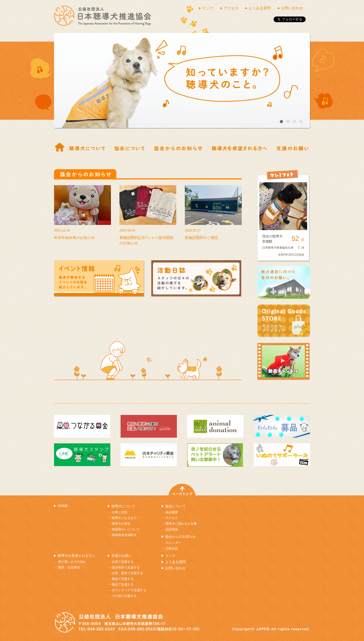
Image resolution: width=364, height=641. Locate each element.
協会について (175, 506)
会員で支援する (123, 562)
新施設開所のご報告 (201, 238)
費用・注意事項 (69, 567)
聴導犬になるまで (124, 518)
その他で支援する (124, 596)
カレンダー (173, 543)
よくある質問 (260, 8)
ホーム (60, 148)
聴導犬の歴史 (121, 524)
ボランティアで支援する (129, 590)
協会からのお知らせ (178, 148)
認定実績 (172, 529)
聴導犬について (123, 506)
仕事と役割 (87, 148)
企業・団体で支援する (127, 573)
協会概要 (130, 148)
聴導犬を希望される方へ (76, 556)
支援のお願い (122, 556)
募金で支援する (123, 579)
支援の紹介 (292, 148)
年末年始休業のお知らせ (74, 238)
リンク (208, 8)
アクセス (231, 8)
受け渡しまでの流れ (239, 148)
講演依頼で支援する (126, 567)
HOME (63, 506)
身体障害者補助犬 (124, 535)
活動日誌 (172, 548)
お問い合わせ (292, 8)
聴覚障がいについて (126, 529)
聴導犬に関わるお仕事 (181, 524)
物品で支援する (123, 584)
